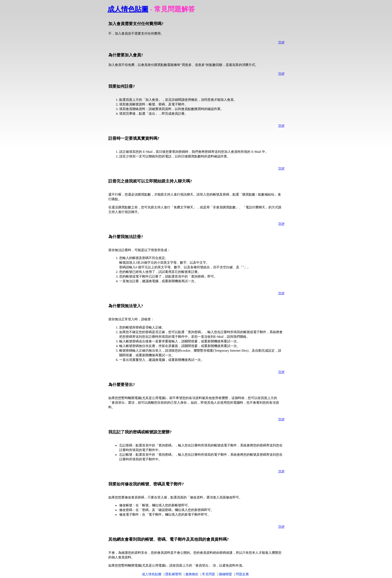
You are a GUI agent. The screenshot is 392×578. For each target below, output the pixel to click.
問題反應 (242, 574)
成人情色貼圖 (128, 9)
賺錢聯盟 (225, 574)
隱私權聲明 (173, 574)
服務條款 (192, 574)
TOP (281, 42)
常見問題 (209, 574)
